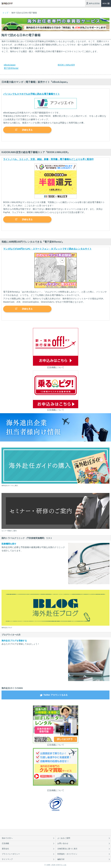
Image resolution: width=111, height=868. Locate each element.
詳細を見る (27, 130)
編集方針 (61, 859)
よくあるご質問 (64, 838)
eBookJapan (10, 65)
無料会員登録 (94, 3)
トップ (5, 13)
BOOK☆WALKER (66, 65)
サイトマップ (7, 859)
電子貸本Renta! (11, 68)
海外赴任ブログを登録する (14, 641)
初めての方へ (7, 838)
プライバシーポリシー (11, 854)
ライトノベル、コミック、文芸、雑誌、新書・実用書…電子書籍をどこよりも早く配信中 (48, 159)
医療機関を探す (9, 544)
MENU (105, 4)
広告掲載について (56, 367)
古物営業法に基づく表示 (67, 849)
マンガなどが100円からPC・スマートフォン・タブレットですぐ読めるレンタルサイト (47, 249)
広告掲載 (5, 843)
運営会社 (5, 849)
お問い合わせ (63, 843)
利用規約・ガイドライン (67, 854)
